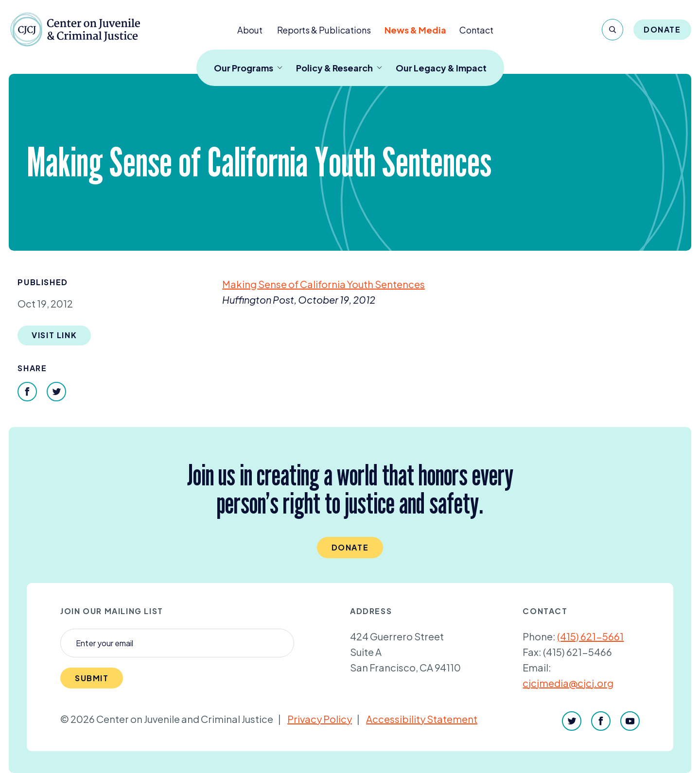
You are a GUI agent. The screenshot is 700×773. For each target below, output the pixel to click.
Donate (662, 29)
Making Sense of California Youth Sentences (324, 284)
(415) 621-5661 (590, 636)
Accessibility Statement (422, 719)
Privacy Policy (320, 719)
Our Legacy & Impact (441, 68)
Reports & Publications (324, 30)
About (250, 30)
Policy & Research (339, 68)
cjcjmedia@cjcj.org (568, 683)
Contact (476, 30)
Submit (92, 678)
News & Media (415, 30)
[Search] (612, 30)
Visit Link (54, 335)
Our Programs (248, 68)
